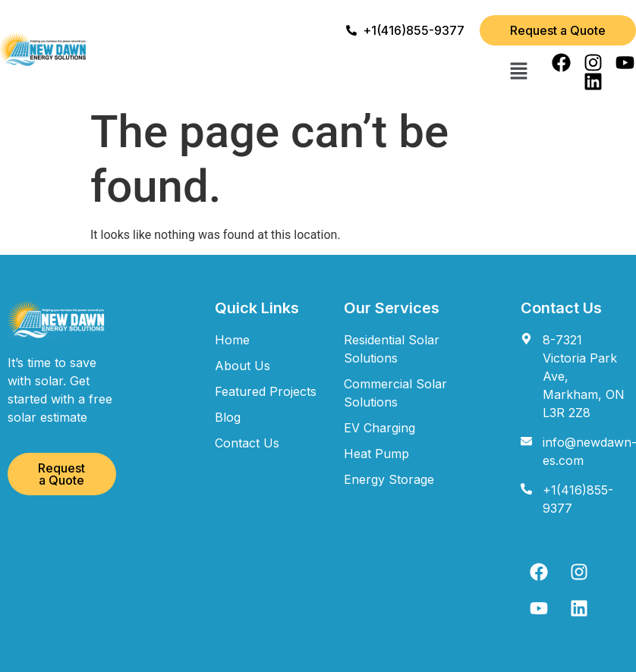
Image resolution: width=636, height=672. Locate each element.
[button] (519, 72)
